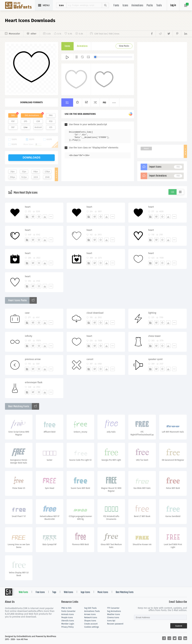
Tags (54, 592)
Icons (125, 6)
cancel (90, 359)
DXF (13, 127)
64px (36, 172)
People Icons (67, 618)
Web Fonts (23, 592)
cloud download (95, 313)
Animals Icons (68, 614)
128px (47, 172)
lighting (152, 313)
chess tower (154, 336)
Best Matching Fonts (125, 592)
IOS (51, 127)
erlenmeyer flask (34, 382)
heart (28, 207)
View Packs (124, 46)
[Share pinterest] (177, 34)
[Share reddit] (160, 34)
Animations (137, 6)
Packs (150, 6)
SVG (13, 115)
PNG (51, 115)
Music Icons (103, 592)
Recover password (115, 624)
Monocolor (14, 34)
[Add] (27, 217)
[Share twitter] (168, 34)
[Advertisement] (162, 92)
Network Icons (91, 618)
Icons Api (111, 621)
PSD (51, 121)
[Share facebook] (153, 34)
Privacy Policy (67, 627)
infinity (29, 336)
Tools (159, 6)
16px (12, 172)
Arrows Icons (90, 614)
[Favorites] (39, 217)
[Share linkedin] (184, 34)
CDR (38, 121)
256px (13, 177)
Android (38, 127)
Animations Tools (92, 611)
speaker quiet (155, 359)
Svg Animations (114, 611)
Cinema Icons (113, 618)
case (27, 313)
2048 (47, 177)
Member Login (68, 624)
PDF (13, 121)
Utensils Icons (68, 621)
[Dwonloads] (45, 217)
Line (26, 127)
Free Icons (40, 592)
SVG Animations (32, 115)
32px (24, 172)
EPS (26, 121)
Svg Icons (20, 6)
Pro (104, 103)
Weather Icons (113, 614)
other (33, 34)
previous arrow (33, 359)
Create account (91, 624)
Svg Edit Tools (90, 608)
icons (61, 5)
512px (24, 177)
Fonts (116, 6)
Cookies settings (92, 627)
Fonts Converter (68, 611)
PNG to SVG (66, 608)
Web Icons (68, 592)
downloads (32, 158)
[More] (51, 217)
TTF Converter (113, 608)
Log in (173, 5)
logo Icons (85, 592)
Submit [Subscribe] (179, 626)
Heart (146, 149)
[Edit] (33, 217)
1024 (36, 177)
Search (105, 5)
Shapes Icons (90, 621)
